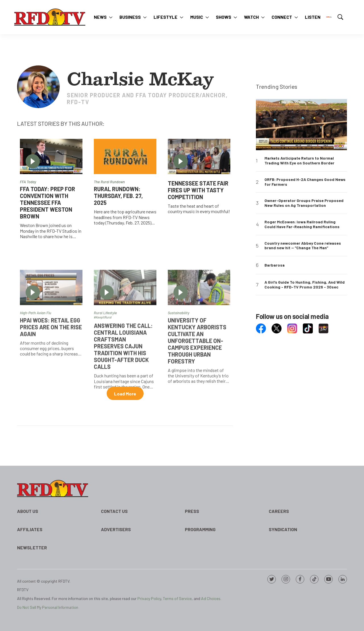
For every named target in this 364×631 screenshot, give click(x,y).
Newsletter (32, 548)
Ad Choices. (211, 598)
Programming (200, 529)
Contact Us (114, 511)
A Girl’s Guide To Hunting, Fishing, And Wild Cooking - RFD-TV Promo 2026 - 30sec (305, 285)
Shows (224, 17)
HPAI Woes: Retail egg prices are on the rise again (51, 368)
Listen (313, 17)
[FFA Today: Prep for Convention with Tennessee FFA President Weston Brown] (51, 156)
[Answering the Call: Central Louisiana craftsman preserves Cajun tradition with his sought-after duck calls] (125, 329)
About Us (28, 511)
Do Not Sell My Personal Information (48, 607)
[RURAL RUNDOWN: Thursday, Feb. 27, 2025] (125, 156)
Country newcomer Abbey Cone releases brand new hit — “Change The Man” (303, 246)
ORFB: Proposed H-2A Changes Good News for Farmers (305, 182)
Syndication (283, 529)
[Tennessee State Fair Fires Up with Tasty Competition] (199, 156)
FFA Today (28, 182)
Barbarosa (275, 265)
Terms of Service (177, 598)
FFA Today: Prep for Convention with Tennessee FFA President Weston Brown (47, 203)
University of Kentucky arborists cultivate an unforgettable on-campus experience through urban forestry (197, 382)
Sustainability (179, 354)
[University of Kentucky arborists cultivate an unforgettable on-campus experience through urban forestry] (199, 329)
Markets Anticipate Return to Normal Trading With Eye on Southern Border (299, 161)
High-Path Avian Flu (36, 354)
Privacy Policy (149, 598)
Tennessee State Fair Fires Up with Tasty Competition (198, 190)
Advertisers (116, 529)
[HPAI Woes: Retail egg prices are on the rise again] (51, 329)
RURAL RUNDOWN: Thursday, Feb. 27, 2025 (118, 196)
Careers (279, 511)
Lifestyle (166, 17)
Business (130, 17)
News (100, 17)
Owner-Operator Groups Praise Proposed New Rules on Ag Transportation (304, 203)
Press (192, 511)
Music (197, 17)
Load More (125, 394)
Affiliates (30, 529)
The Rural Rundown (109, 182)
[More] (111, 17)
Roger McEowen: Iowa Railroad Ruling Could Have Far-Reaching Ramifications (302, 224)
